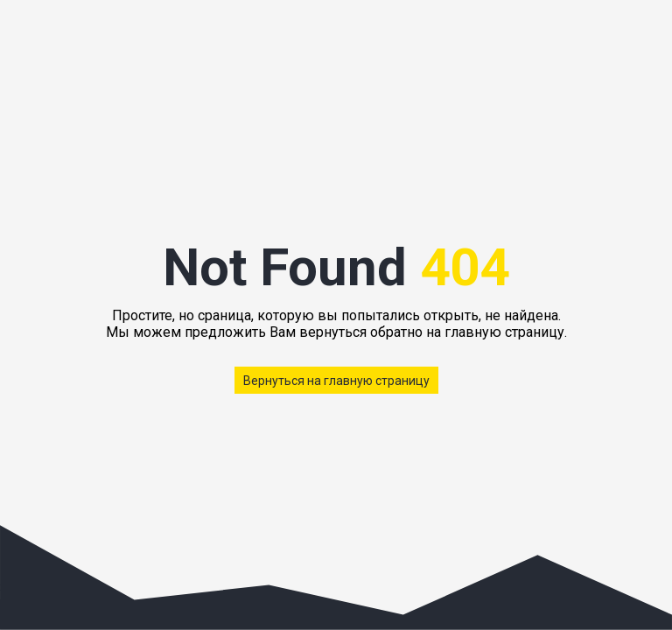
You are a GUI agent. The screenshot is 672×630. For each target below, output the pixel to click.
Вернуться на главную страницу (336, 381)
